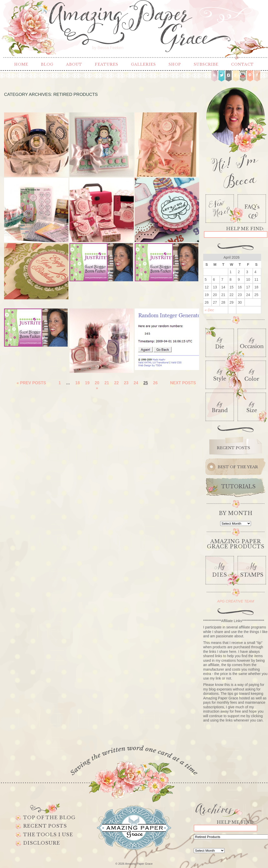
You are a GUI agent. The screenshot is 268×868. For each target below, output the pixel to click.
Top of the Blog (49, 818)
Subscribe (206, 64)
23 (126, 383)
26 (155, 383)
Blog (47, 64)
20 (97, 383)
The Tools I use (48, 835)
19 (87, 383)
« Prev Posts (31, 383)
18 (78, 383)
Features (107, 64)
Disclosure (42, 843)
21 (107, 383)
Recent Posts (45, 826)
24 (136, 383)
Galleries (143, 64)
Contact (242, 64)
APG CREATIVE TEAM (236, 601)
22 (116, 383)
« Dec (209, 310)
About (74, 64)
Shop (175, 64)
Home (21, 64)
